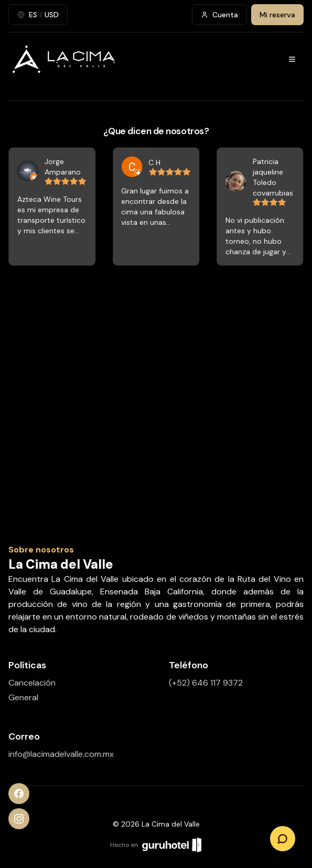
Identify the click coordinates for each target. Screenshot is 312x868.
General (23, 697)
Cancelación (32, 683)
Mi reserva (277, 15)
